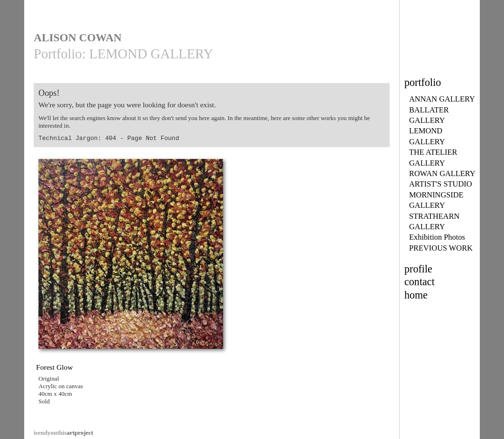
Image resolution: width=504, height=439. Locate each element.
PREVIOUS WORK (441, 248)
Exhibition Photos (437, 237)
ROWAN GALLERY (442, 173)
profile (418, 269)
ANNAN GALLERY (442, 99)
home (416, 295)
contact (420, 282)
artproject (63, 433)
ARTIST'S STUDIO (441, 184)
